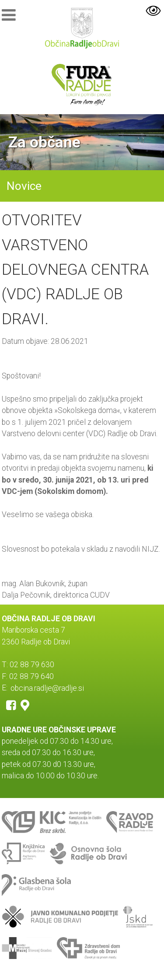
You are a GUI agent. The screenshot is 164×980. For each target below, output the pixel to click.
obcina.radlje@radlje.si (47, 688)
